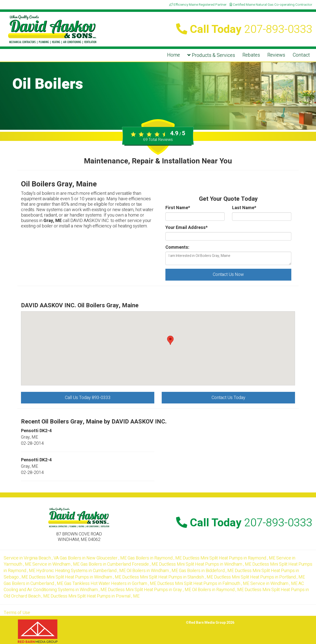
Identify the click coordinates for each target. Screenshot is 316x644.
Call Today (244, 29)
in (32, 558)
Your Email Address (187, 228)
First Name (178, 208)
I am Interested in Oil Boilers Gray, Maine (228, 258)
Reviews (276, 55)
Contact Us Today (228, 398)
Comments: (177, 247)
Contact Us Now (228, 275)
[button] (170, 340)
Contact (301, 55)
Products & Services (211, 55)
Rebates (251, 55)
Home (174, 55)
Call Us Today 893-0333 (88, 398)
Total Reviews (158, 140)
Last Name (244, 208)
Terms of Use (17, 613)
